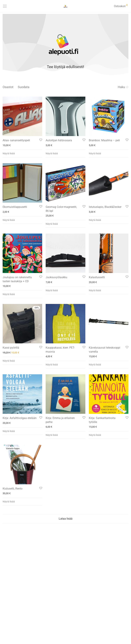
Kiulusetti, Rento (13, 489)
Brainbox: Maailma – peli (104, 140)
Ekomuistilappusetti (15, 207)
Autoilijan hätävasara (59, 140)
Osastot (8, 87)
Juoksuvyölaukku (56, 277)
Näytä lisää (9, 153)
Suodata (24, 87)
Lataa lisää (66, 519)
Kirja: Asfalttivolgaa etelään (20, 418)
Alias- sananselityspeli (16, 140)
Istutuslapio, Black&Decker (105, 207)
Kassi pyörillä (11, 348)
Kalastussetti (97, 277)
